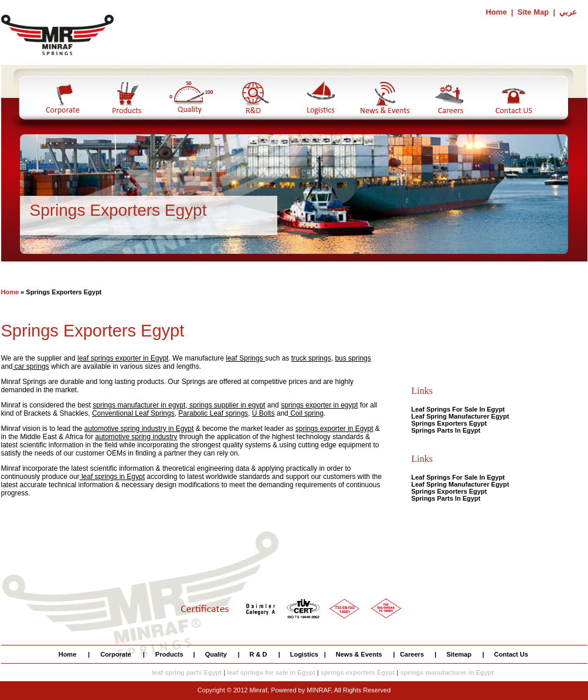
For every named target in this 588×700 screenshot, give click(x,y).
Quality (216, 654)
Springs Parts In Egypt (446, 430)
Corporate (116, 654)
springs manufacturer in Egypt (447, 672)
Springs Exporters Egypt (449, 423)
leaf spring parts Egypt (187, 672)
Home (498, 12)
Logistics (304, 654)
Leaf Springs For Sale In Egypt (458, 409)
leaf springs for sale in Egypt (271, 672)
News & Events (359, 654)
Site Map (533, 12)
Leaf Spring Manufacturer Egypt (460, 416)
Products (169, 654)
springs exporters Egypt (358, 672)
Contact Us (511, 654)
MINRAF (319, 690)
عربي (568, 12)
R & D (259, 654)
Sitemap (459, 654)
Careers (412, 654)
